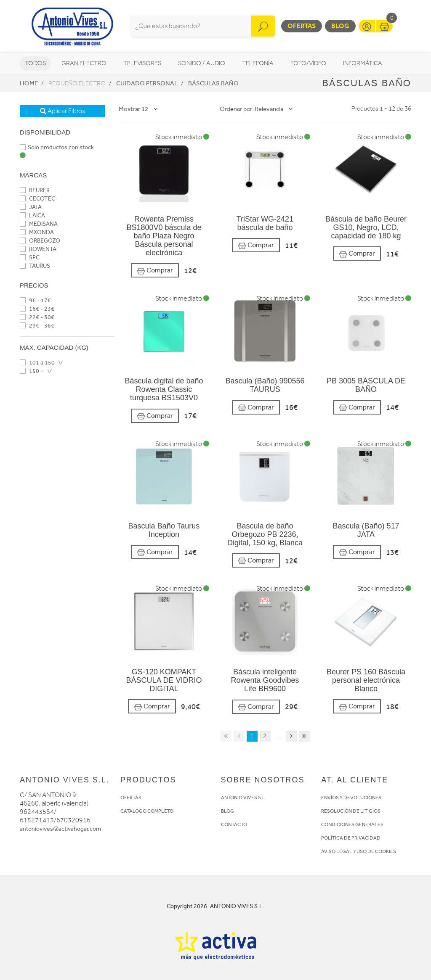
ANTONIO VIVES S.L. (244, 798)
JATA (31, 207)
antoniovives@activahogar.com (60, 829)
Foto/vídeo (308, 63)
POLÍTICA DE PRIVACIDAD (351, 838)
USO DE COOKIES (376, 851)
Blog (340, 26)
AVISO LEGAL (337, 851)
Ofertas (302, 26)
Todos (35, 63)
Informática (363, 63)
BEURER (35, 190)
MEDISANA (39, 224)
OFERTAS (131, 798)
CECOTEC (37, 199)
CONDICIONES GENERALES (352, 824)
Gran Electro (84, 63)
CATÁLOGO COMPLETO (147, 811)
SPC (30, 258)
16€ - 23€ (37, 309)
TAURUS (35, 266)
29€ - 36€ (37, 326)
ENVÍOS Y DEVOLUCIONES (351, 798)
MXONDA (37, 232)
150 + (32, 371)
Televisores (142, 63)
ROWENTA (38, 249)
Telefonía (258, 63)
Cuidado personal (147, 83)
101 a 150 (37, 363)
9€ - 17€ (35, 300)
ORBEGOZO (40, 241)
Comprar (155, 271)
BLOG (227, 811)
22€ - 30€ (37, 317)
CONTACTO (234, 824)
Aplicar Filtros (63, 111)
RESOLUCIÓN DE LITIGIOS (351, 811)
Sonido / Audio (202, 63)
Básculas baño (213, 83)
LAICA (32, 215)
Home (29, 83)
